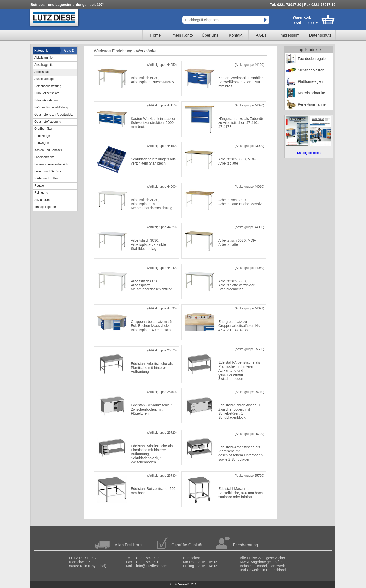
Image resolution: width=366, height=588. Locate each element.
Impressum (289, 35)
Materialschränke (311, 93)
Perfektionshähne (312, 104)
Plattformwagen (310, 81)
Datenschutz (320, 35)
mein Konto (183, 35)
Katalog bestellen (309, 153)
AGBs (261, 35)
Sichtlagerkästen (311, 70)
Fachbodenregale (312, 59)
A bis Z (69, 51)
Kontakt (236, 35)
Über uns (210, 35)
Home (155, 35)
